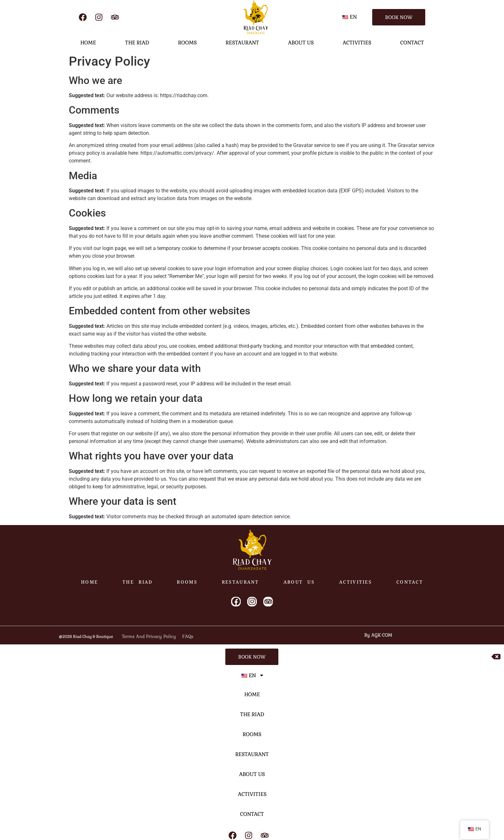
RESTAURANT (242, 43)
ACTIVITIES (357, 43)
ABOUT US (301, 43)
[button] (350, 17)
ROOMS (187, 43)
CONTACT (412, 43)
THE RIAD (137, 43)
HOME (88, 43)
